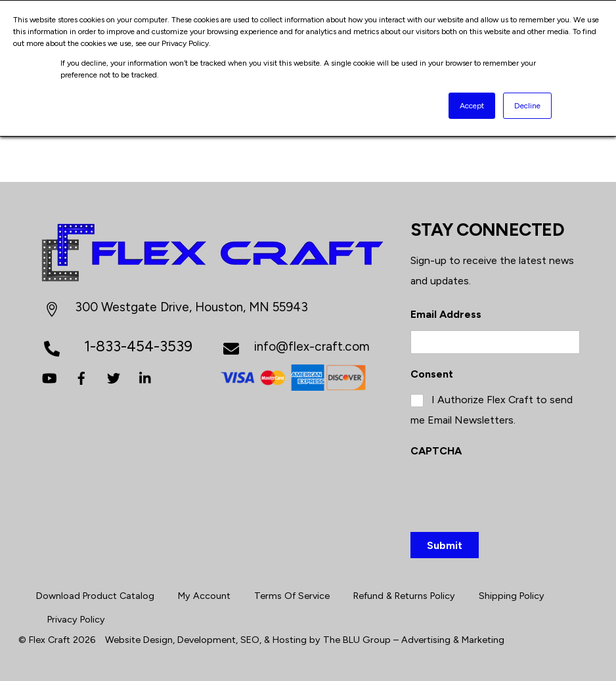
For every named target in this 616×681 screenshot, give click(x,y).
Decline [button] (527, 106)
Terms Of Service (292, 596)
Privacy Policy (76, 619)
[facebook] (81, 377)
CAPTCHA (436, 451)
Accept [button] (472, 106)
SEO (250, 640)
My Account (204, 596)
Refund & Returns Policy (404, 596)
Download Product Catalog (95, 596)
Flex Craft (50, 640)
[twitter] (114, 377)
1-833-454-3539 (138, 346)
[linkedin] (146, 377)
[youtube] (49, 377)
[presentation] (510, 492)
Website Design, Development (170, 640)
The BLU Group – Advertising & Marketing (414, 640)
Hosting (290, 640)
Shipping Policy (512, 596)
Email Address (446, 314)
